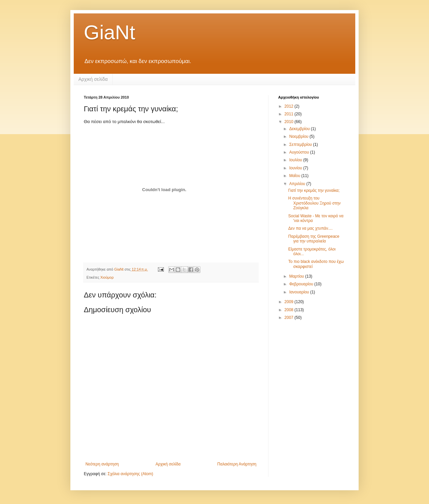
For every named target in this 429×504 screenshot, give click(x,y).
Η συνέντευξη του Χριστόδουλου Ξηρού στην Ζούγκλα (314, 203)
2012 (290, 106)
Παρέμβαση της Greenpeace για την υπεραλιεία (314, 239)
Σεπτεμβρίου (301, 145)
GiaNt (109, 32)
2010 (290, 122)
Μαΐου (295, 176)
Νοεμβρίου (299, 136)
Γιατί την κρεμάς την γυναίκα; (314, 190)
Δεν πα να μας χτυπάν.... (310, 228)
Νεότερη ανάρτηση (102, 464)
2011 (290, 114)
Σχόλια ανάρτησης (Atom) (130, 474)
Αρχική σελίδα (93, 79)
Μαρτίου (297, 276)
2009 (290, 302)
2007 (290, 318)
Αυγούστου (300, 152)
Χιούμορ (107, 277)
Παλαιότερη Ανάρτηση (237, 464)
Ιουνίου (296, 168)
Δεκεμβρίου (300, 129)
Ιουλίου (296, 160)
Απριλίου (298, 184)
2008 (290, 310)
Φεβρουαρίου (302, 284)
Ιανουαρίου (300, 292)
